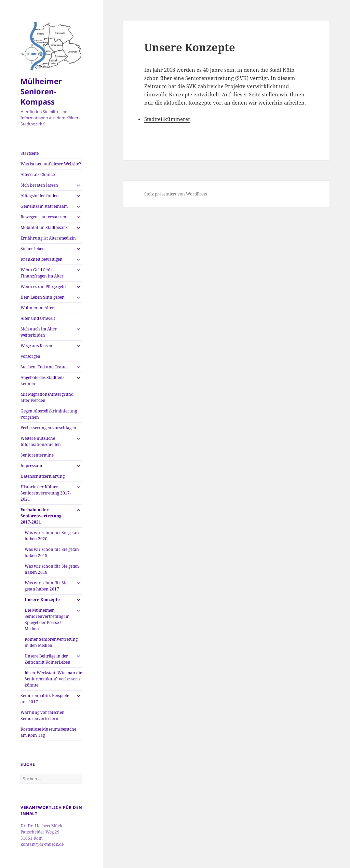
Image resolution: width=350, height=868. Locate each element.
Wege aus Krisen (36, 346)
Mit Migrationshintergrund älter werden (47, 397)
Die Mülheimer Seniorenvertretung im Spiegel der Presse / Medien (47, 619)
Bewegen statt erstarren (43, 217)
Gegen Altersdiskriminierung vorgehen (49, 414)
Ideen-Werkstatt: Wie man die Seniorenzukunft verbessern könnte (53, 679)
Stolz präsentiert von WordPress (176, 194)
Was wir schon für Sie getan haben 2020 (52, 536)
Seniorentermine (37, 455)
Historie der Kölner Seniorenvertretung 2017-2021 (46, 493)
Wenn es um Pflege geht (43, 287)
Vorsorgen (30, 356)
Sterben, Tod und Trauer (44, 367)
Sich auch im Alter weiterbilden (39, 332)
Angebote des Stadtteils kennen (42, 381)
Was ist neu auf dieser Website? (51, 164)
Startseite (30, 153)
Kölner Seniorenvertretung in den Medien (51, 642)
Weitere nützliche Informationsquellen (41, 441)
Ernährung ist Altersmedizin (48, 238)
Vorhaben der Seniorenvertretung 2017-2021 (41, 516)
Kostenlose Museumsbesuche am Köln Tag (48, 732)
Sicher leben (33, 249)
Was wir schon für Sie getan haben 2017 (46, 586)
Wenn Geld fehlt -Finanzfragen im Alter (42, 273)
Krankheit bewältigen (42, 259)
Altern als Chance (38, 174)
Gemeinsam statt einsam (44, 206)
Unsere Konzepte (42, 600)
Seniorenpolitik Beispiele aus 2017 (45, 699)
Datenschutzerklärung (43, 476)
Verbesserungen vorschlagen (48, 428)
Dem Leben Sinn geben (43, 297)
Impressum (31, 466)
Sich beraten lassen (39, 185)
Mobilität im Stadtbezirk (44, 227)
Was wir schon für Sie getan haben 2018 (52, 569)
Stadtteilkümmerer (167, 119)
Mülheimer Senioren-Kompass (41, 91)
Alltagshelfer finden (40, 196)
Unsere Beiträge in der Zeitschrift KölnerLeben (48, 659)
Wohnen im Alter (37, 308)
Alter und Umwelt (38, 318)
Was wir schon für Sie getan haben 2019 (52, 552)
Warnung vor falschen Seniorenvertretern (43, 715)
